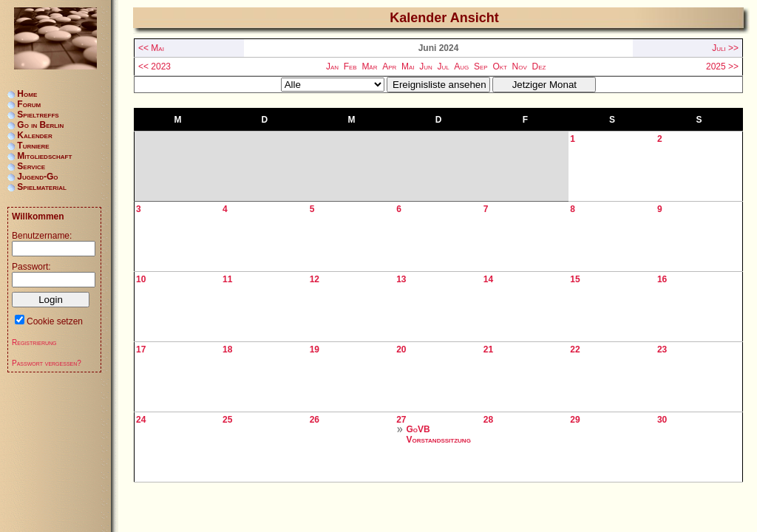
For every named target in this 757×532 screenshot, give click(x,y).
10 (141, 279)
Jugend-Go (37, 177)
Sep (481, 66)
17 (141, 349)
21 (488, 349)
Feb (350, 66)
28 (488, 420)
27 (401, 420)
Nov (520, 66)
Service (31, 166)
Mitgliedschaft (44, 156)
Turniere (33, 146)
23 (662, 349)
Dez (539, 66)
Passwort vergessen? (47, 363)
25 (227, 420)
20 (401, 349)
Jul (443, 66)
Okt (500, 66)
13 (401, 279)
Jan (332, 66)
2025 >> (722, 66)
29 (575, 420)
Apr (389, 66)
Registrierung (34, 342)
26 (315, 420)
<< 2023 (155, 66)
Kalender (34, 135)
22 (575, 349)
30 (662, 420)
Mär (369, 66)
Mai (408, 66)
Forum (29, 104)
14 (488, 279)
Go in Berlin (40, 125)
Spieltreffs (38, 115)
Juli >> (725, 48)
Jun (426, 66)
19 (315, 349)
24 (141, 420)
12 (315, 279)
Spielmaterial (42, 187)
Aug (461, 66)
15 (575, 279)
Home (27, 94)
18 (227, 349)
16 (662, 279)
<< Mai (151, 48)
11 (227, 279)
